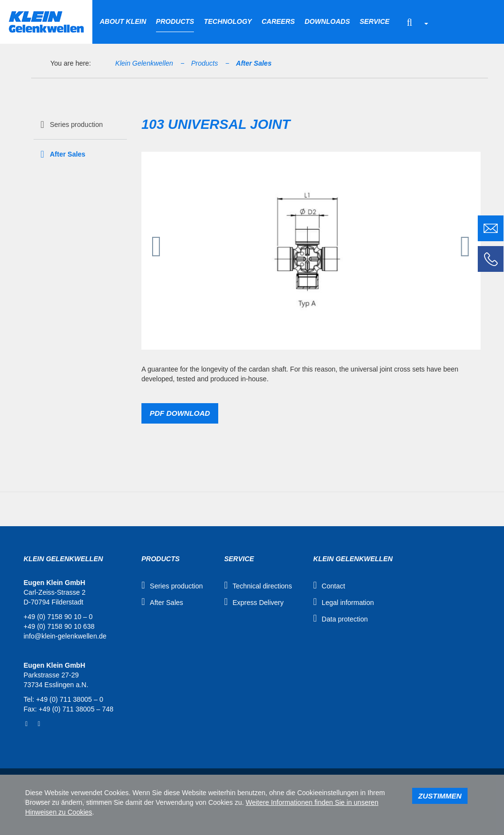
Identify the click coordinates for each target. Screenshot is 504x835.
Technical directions (262, 586)
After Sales (254, 63)
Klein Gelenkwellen (144, 63)
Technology (228, 21)
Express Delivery (258, 603)
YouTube (39, 724)
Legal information (348, 603)
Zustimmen (440, 796)
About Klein (123, 21)
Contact (333, 586)
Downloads (327, 21)
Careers (278, 21)
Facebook (27, 724)
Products (175, 21)
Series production (77, 124)
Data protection (345, 619)
